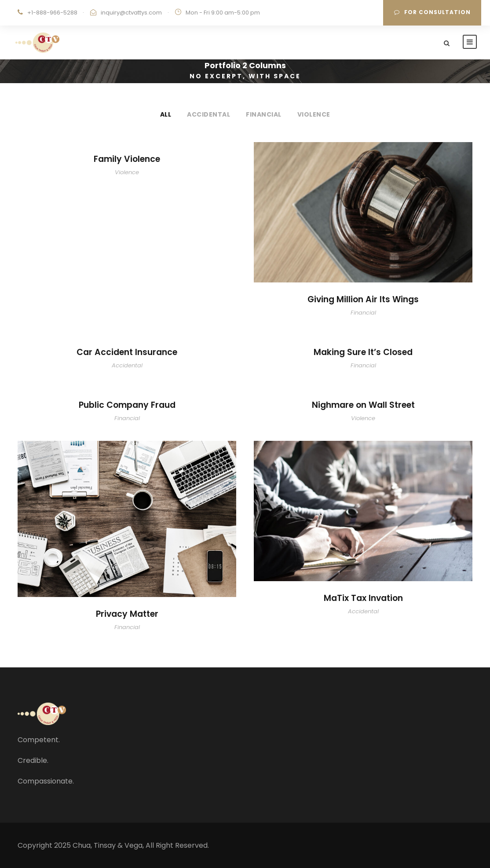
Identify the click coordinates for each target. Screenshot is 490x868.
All (166, 114)
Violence (314, 114)
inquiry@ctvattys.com (131, 13)
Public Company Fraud (127, 405)
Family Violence (127, 159)
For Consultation (432, 12)
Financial (264, 114)
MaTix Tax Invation (363, 598)
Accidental (208, 114)
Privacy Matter (127, 614)
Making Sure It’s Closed (363, 352)
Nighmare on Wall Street (363, 405)
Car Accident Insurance (127, 352)
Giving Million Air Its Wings (363, 299)
